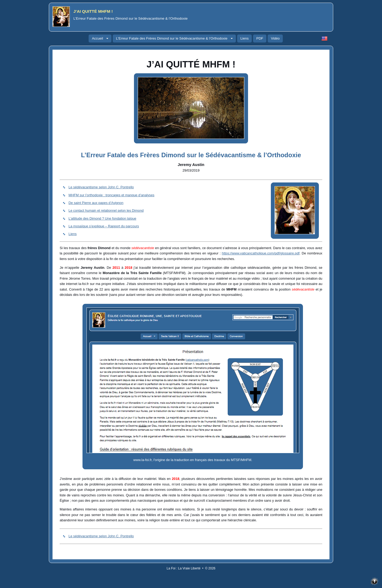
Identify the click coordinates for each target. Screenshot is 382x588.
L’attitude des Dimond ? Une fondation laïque (102, 218)
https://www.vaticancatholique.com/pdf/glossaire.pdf (261, 253)
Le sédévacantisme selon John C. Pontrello (101, 187)
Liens (244, 38)
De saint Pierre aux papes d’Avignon (96, 203)
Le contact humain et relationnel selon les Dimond (106, 210)
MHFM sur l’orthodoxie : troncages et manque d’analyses (111, 195)
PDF (260, 38)
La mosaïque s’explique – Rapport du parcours (104, 226)
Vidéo (275, 38)
